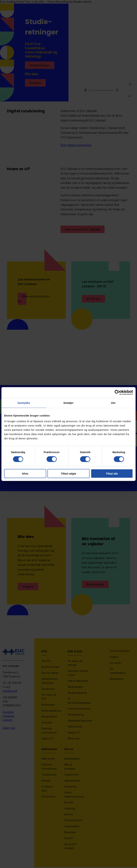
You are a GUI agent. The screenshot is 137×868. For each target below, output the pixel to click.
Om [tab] (113, 403)
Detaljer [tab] (68, 403)
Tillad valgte (68, 473)
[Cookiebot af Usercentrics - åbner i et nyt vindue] (117, 393)
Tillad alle (112, 473)
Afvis (25, 473)
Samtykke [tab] (24, 403)
